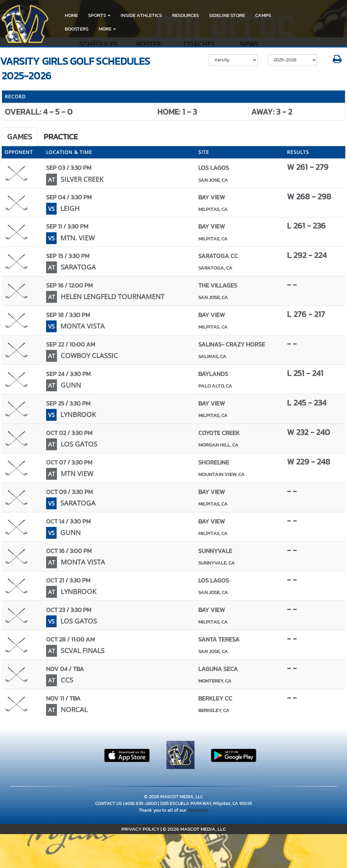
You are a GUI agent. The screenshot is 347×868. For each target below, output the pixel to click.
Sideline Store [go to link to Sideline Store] (227, 15)
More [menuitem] (107, 29)
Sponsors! (198, 810)
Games (20, 137)
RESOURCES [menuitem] (186, 15)
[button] (99, 15)
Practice (61, 137)
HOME (71, 15)
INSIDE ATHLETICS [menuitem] (141, 15)
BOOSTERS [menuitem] (77, 29)
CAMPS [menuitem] (263, 15)
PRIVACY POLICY (140, 829)
